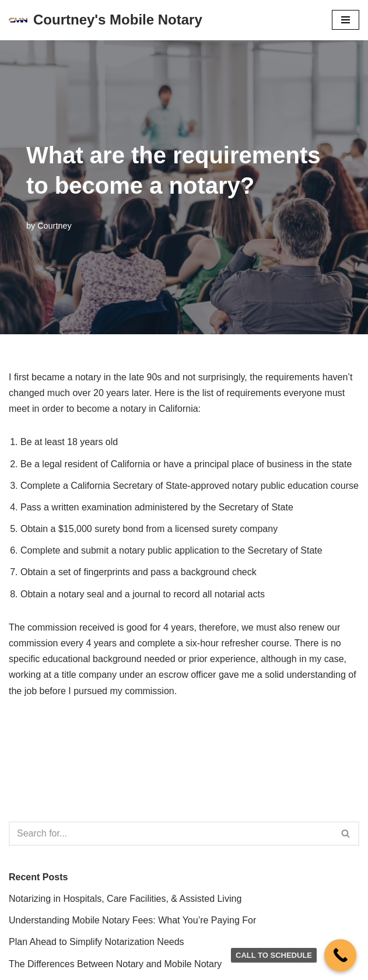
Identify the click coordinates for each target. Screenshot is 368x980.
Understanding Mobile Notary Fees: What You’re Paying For (132, 920)
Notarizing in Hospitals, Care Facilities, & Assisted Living (125, 899)
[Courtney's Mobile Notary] (106, 20)
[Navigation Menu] (346, 20)
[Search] (171, 834)
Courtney (54, 226)
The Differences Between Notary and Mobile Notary (115, 964)
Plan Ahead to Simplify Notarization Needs (97, 942)
